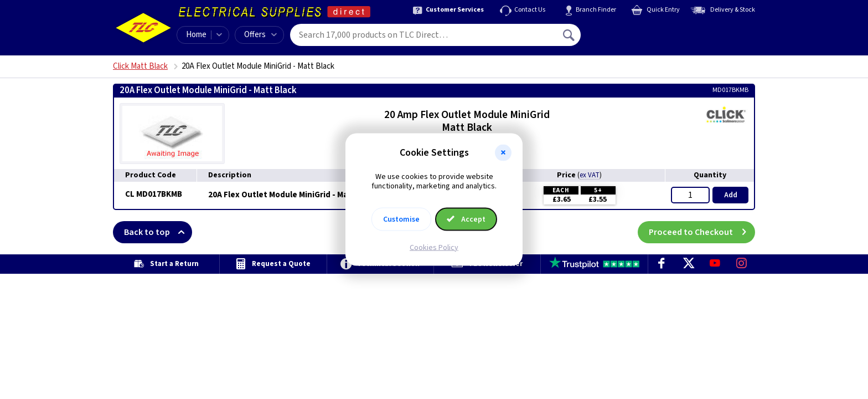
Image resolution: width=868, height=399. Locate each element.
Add (731, 195)
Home (196, 35)
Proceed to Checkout (702, 232)
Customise (401, 219)
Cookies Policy (434, 247)
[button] (503, 153)
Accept (466, 219)
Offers (260, 35)
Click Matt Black (140, 66)
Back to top (158, 232)
